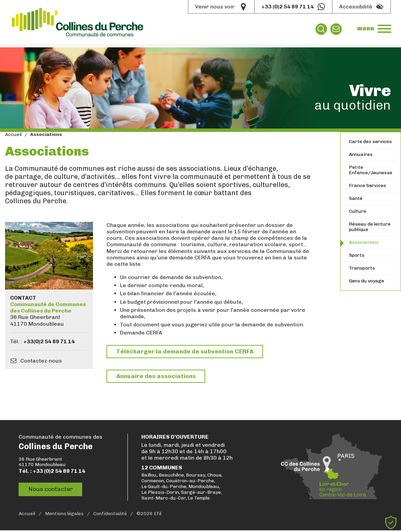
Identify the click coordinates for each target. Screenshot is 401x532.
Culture (358, 211)
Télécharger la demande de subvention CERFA (187, 352)
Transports (362, 268)
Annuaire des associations (158, 377)
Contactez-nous (41, 361)
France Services (368, 186)
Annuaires (361, 154)
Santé (356, 198)
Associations (364, 242)
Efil (158, 515)
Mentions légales (64, 515)
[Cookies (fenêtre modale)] (391, 523)
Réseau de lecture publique (370, 227)
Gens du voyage (367, 281)
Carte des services (370, 142)
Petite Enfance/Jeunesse (371, 170)
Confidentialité (110, 515)
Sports (357, 255)
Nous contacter (52, 491)
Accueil (13, 135)
